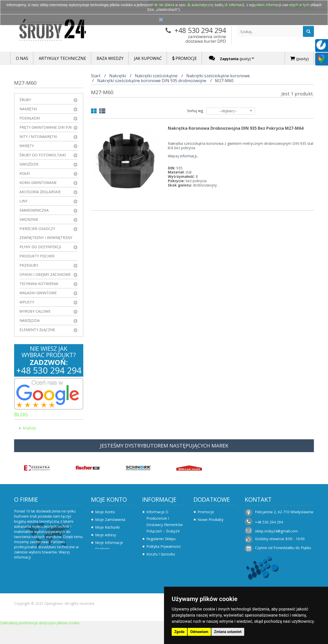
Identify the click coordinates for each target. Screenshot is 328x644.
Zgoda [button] (179, 632)
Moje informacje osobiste (109, 548)
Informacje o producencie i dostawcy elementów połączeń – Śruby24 (165, 524)
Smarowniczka (34, 210)
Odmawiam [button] (199, 632)
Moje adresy (106, 537)
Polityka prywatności (163, 549)
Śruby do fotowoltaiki (43, 155)
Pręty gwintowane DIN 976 (46, 127)
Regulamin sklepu (161, 541)
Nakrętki (28, 109)
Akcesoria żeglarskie (40, 192)
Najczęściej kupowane (216, 530)
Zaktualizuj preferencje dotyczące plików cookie (40, 642)
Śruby (25, 100)
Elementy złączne (37, 330)
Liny (23, 201)
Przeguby (29, 265)
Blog (21, 414)
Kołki (25, 173)
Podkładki (30, 118)
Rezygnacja (156, 571)
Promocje (206, 514)
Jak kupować (157, 578)
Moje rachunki (107, 530)
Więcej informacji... (183, 156)
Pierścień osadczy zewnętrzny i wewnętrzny (46, 233)
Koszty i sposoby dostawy (161, 560)
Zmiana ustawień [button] (228, 632)
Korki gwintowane (38, 183)
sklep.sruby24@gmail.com (276, 534)
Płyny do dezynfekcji (40, 247)
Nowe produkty (211, 522)
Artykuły (29, 426)
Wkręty (27, 146)
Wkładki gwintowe (38, 293)
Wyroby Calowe (35, 311)
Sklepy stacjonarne (213, 537)
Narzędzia (30, 320)
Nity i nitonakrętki (38, 137)
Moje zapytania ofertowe (108, 578)
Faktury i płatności (110, 567)
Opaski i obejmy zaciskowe (45, 274)
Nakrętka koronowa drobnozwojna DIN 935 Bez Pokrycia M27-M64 (236, 128)
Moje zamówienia (110, 522)
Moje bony (104, 559)
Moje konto (109, 502)
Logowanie (104, 589)
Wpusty (27, 302)
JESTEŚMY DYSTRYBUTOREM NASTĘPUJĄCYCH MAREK (164, 448)
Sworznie (29, 219)
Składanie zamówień (164, 586)
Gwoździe (29, 164)
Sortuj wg (195, 111)
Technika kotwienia (39, 284)
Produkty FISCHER (37, 256)
